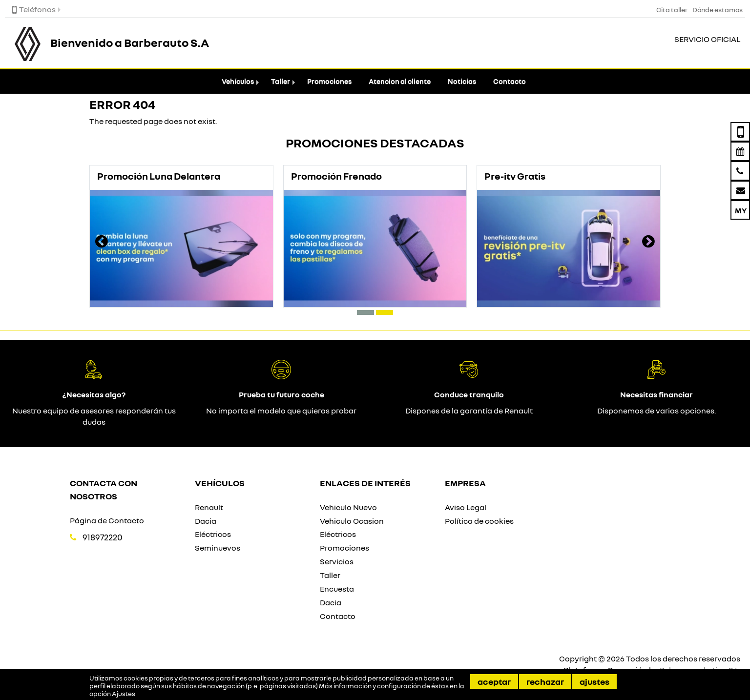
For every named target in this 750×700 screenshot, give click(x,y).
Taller (281, 81)
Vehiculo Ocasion (352, 521)
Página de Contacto (107, 520)
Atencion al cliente (400, 81)
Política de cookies (479, 521)
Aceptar (494, 681)
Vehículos (238, 81)
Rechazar (545, 681)
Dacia (206, 521)
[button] (365, 312)
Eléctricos (213, 534)
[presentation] (102, 243)
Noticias (462, 81)
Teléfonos (34, 9)
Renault (209, 507)
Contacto (510, 81)
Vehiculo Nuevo (348, 507)
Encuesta (337, 589)
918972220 (103, 537)
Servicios (337, 561)
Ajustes (594, 681)
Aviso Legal (466, 507)
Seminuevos (218, 548)
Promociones (329, 81)
